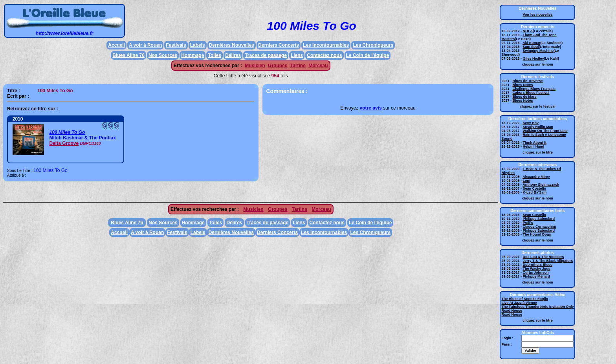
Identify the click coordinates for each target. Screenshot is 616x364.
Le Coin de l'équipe (368, 55)
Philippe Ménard (537, 276)
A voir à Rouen (145, 45)
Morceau (318, 66)
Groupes (278, 66)
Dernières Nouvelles (232, 45)
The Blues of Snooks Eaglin (525, 299)
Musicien (255, 66)
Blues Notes (523, 85)
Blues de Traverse (528, 81)
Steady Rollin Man (538, 127)
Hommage (192, 55)
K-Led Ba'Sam (535, 192)
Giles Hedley (533, 59)
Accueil (116, 45)
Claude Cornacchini (540, 227)
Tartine (298, 66)
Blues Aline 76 (128, 55)
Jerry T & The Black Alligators (548, 261)
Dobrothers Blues (538, 265)
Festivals (176, 45)
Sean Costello (535, 188)
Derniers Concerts (279, 45)
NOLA (528, 31)
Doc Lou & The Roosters (544, 257)
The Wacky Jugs (537, 269)
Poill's (528, 223)
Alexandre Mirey (536, 177)
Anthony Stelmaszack (541, 185)
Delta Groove (64, 143)
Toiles (214, 55)
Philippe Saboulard (539, 219)
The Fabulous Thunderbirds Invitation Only (537, 307)
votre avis (371, 108)
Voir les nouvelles (538, 15)
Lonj (527, 181)
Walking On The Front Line (545, 131)
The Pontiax (103, 138)
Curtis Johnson (536, 273)
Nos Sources (163, 55)
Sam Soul (531, 47)
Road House (512, 311)
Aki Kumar (531, 43)
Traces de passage (266, 55)
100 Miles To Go (67, 132)
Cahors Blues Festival (531, 93)
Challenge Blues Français (534, 89)
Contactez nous (324, 55)
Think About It (535, 143)
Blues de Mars (525, 97)
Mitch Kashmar (66, 138)
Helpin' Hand (534, 146)
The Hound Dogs (537, 234)
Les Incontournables (326, 45)
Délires (233, 55)
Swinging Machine (538, 51)
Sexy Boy (531, 123)
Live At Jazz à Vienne (519, 303)
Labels (198, 45)
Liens (297, 55)
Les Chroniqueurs (373, 45)
